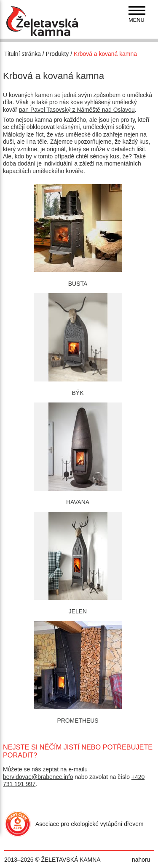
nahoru (141, 860)
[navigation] (137, 15)
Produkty (57, 54)
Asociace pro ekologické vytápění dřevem (90, 824)
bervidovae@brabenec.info (38, 777)
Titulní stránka (23, 54)
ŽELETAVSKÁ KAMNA (71, 860)
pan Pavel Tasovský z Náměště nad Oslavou (77, 110)
